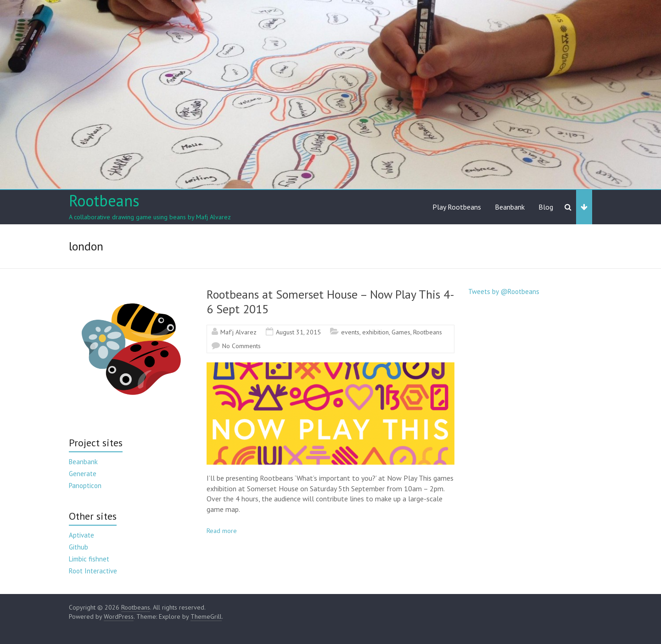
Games (401, 332)
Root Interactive (93, 571)
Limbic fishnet (89, 559)
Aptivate (81, 535)
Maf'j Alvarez (238, 332)
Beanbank (510, 207)
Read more (222, 531)
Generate (83, 474)
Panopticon (85, 486)
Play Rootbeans (457, 207)
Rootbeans (104, 200)
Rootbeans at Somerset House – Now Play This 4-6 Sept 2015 (330, 302)
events (350, 332)
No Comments (241, 346)
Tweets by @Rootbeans (504, 291)
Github (78, 547)
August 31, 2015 (298, 332)
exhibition (375, 332)
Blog (546, 207)
